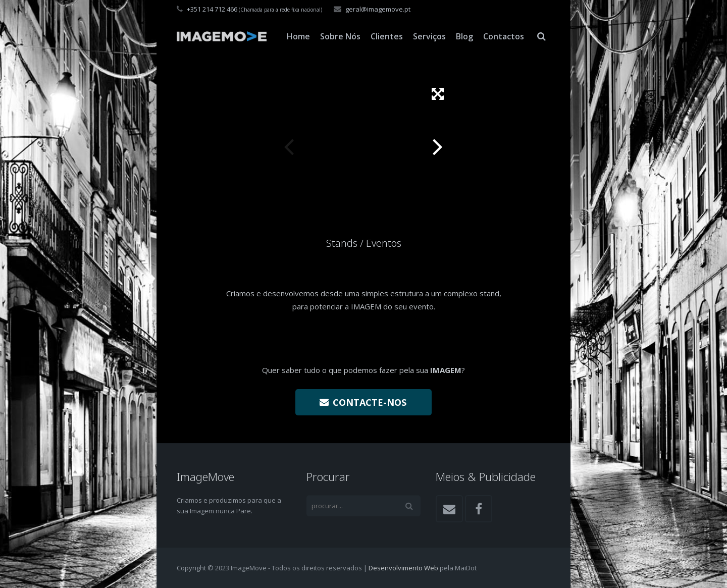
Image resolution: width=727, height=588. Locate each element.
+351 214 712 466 (212, 9)
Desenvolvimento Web (403, 568)
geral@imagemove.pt (378, 9)
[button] (438, 94)
